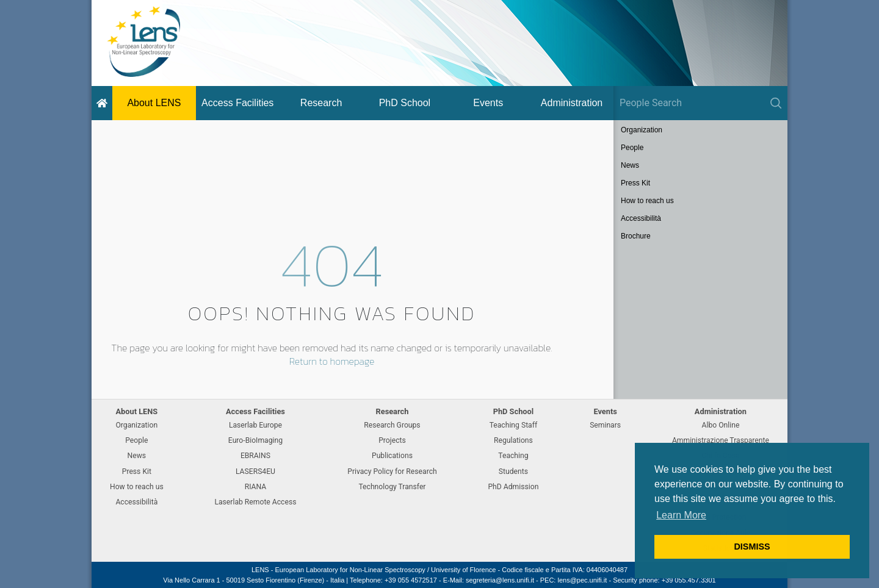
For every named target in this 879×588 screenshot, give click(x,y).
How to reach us (647, 201)
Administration (572, 103)
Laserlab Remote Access (255, 502)
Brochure (636, 236)
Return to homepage (332, 361)
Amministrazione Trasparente (721, 440)
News (630, 165)
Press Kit (635, 183)
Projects (392, 440)
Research (321, 103)
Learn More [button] (681, 515)
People (632, 148)
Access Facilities (237, 103)
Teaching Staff (514, 425)
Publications (392, 456)
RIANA (256, 487)
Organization (642, 130)
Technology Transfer (392, 487)
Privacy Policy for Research (392, 471)
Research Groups (392, 425)
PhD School (405, 103)
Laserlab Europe (255, 425)
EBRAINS (255, 456)
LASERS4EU (255, 471)
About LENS (154, 103)
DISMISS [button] (752, 547)
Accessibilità (641, 218)
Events (488, 103)
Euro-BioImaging (255, 440)
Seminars (605, 425)
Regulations (513, 440)
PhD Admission (513, 487)
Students (513, 471)
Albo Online (721, 425)
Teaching (513, 456)
